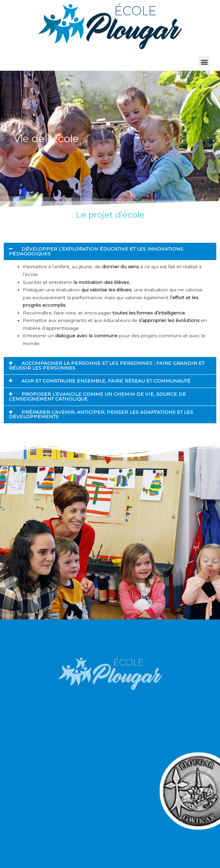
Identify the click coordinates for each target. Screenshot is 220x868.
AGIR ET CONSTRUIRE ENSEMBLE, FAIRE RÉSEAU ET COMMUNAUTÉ (106, 381)
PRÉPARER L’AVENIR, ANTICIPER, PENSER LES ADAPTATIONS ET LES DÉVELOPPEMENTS (101, 414)
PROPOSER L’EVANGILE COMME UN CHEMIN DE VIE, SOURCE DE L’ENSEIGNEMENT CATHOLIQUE (97, 396)
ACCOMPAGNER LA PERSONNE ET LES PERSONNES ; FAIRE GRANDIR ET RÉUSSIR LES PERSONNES (107, 365)
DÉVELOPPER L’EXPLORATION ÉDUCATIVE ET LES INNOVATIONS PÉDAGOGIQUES (96, 251)
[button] (204, 62)
